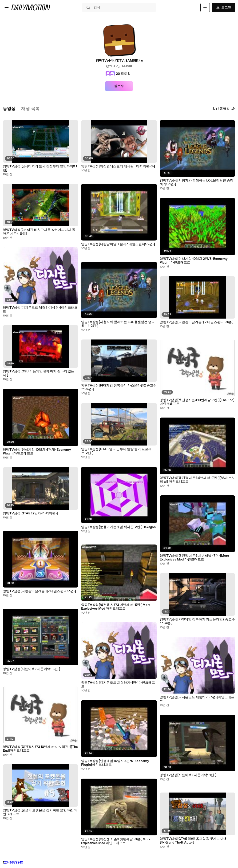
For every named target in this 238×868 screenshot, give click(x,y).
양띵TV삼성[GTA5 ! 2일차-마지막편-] (30, 513)
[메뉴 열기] (7, 8)
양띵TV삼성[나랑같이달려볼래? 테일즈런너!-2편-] (118, 244)
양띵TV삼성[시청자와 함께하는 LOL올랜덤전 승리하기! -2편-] (118, 324)
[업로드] (205, 8)
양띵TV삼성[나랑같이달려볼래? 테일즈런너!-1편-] (39, 591)
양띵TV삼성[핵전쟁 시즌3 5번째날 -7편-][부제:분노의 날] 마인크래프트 (197, 480)
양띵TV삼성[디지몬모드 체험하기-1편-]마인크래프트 (118, 685)
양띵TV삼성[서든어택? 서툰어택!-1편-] (188, 775)
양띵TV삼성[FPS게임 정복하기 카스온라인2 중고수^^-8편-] (119, 387)
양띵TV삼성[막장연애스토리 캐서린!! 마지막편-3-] (118, 166)
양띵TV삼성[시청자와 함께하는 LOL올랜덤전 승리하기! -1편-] (196, 182)
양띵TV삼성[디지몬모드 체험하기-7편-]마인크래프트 (197, 699)
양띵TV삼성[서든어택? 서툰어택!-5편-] (32, 669)
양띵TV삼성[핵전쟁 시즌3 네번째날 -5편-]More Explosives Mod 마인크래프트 (116, 607)
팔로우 (119, 86)
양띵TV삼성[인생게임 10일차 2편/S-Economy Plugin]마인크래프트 (194, 261)
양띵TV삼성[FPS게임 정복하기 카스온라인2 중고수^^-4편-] (197, 621)
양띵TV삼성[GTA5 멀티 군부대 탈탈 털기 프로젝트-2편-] (116, 451)
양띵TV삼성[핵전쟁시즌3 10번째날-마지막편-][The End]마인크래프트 (40, 749)
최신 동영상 (224, 109)
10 (21, 863)
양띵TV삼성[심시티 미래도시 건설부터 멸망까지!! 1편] (40, 168)
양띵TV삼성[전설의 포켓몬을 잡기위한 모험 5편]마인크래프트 (40, 812)
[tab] (9, 109)
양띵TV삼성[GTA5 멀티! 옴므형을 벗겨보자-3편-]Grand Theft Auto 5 (193, 841)
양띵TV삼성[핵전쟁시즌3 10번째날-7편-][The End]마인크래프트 (197, 402)
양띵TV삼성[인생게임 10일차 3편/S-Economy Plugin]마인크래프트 (115, 763)
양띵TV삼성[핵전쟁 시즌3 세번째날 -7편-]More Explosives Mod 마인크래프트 (194, 558)
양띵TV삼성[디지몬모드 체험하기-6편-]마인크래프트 (40, 310)
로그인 (223, 8)
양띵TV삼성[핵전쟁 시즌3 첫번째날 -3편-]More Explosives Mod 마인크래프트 (116, 841)
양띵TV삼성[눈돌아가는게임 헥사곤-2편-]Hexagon (118, 527)
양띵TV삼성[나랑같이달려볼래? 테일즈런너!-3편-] (197, 322)
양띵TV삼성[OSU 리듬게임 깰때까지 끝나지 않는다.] (39, 373)
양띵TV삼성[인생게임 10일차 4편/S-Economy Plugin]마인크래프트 (37, 452)
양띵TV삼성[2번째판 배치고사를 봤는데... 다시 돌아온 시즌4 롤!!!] (39, 232)
